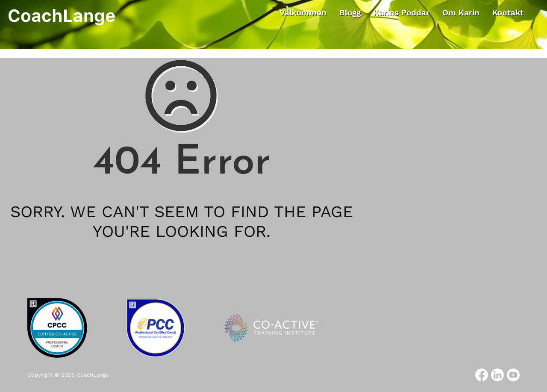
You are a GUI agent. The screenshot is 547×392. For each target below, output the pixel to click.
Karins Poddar (401, 13)
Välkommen (303, 13)
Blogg (350, 13)
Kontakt (508, 13)
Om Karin (461, 13)
